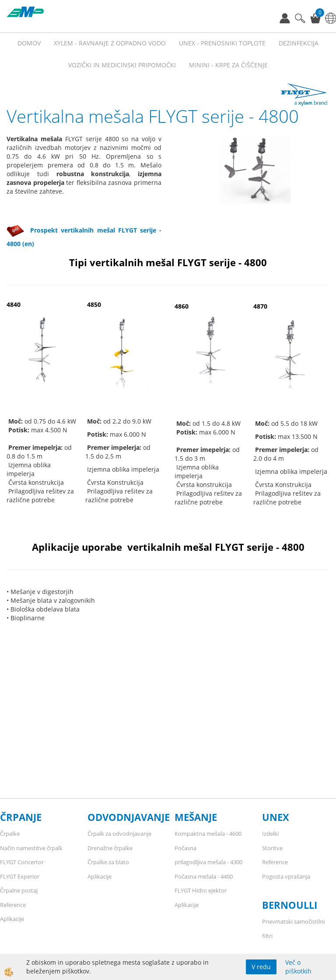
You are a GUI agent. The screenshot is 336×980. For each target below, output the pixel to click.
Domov (29, 43)
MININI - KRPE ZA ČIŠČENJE (228, 65)
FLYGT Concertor (22, 862)
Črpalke (10, 834)
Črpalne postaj (19, 890)
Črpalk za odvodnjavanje (119, 834)
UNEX (276, 817)
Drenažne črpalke (110, 848)
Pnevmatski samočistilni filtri (293, 929)
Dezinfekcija (299, 43)
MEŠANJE (196, 817)
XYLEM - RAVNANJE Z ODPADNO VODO (110, 43)
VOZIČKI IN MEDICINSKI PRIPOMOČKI (122, 65)
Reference (13, 905)
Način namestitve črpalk (31, 848)
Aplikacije (12, 919)
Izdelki (270, 834)
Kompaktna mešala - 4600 (208, 834)
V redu (261, 967)
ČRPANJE (21, 817)
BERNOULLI (290, 905)
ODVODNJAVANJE (129, 817)
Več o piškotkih (298, 967)
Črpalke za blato (108, 862)
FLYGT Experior (20, 876)
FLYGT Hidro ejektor (201, 890)
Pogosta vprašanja (286, 876)
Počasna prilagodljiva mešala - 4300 (208, 855)
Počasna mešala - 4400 (204, 876)
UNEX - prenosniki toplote (222, 43)
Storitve (272, 848)
